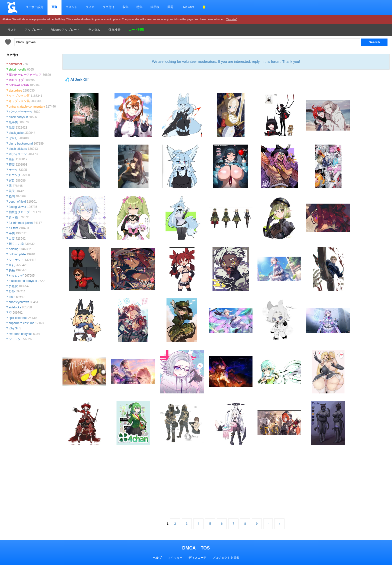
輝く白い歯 (16, 244)
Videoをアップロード (65, 30)
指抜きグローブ (19, 212)
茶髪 (12, 165)
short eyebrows (19, 302)
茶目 (12, 159)
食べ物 (13, 217)
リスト (12, 30)
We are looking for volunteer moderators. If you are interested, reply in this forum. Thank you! (226, 62)
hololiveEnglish (19, 85)
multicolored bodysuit (23, 281)
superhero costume (22, 323)
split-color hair (18, 318)
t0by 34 (14, 328)
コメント (71, 7)
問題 (170, 7)
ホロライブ (16, 80)
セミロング (16, 276)
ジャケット (16, 260)
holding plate (17, 254)
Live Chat (188, 7)
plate (12, 297)
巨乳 (12, 265)
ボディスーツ (18, 154)
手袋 (12, 233)
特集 (139, 7)
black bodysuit (18, 117)
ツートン (15, 339)
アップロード (34, 30)
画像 (54, 7)
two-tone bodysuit (20, 334)
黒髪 (12, 128)
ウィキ (90, 7)
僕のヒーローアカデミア (25, 75)
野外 (12, 291)
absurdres (15, 91)
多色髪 (13, 286)
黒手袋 (13, 122)
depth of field (17, 202)
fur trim (13, 228)
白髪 (12, 239)
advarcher (15, 64)
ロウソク (15, 175)
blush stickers (18, 149)
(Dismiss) (231, 19)
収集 (125, 7)
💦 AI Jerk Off (77, 80)
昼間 (12, 196)
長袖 (12, 270)
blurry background (21, 144)
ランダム (94, 30)
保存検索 (114, 30)
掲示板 (155, 7)
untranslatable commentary (27, 107)
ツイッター (175, 558)
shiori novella (17, 70)
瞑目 (12, 181)
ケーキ (13, 170)
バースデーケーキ (21, 112)
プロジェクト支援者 (226, 558)
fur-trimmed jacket (21, 223)
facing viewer (17, 207)
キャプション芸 (19, 96)
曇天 (12, 191)
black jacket (17, 133)
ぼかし (13, 138)
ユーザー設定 (34, 7)
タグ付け (108, 7)
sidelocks (15, 307)
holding (14, 249)
